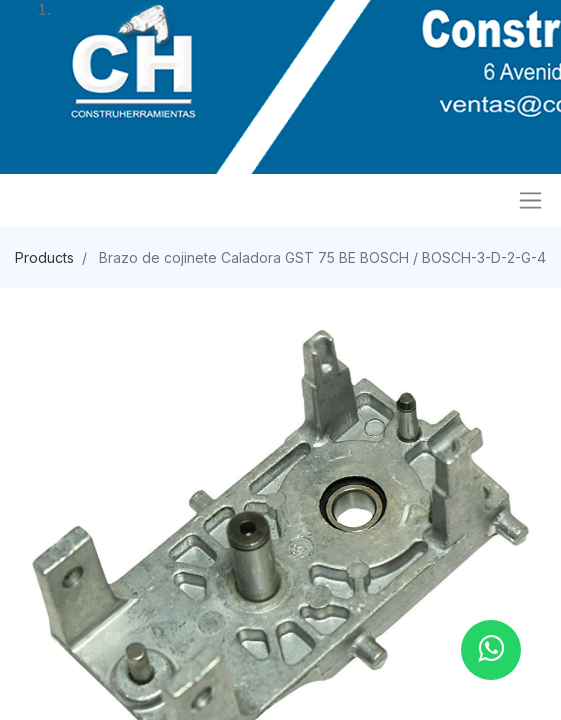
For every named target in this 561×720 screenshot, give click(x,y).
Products (44, 257)
